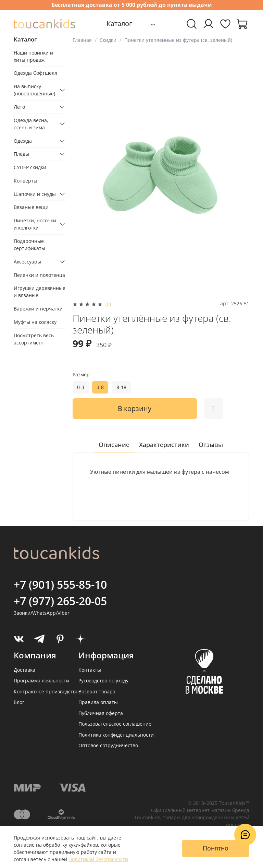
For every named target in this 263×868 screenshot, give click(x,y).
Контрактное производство (46, 691)
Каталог (119, 24)
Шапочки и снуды (35, 194)
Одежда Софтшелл (35, 73)
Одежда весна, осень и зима (31, 124)
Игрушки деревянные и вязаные (40, 292)
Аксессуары (27, 262)
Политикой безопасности (98, 859)
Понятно (216, 848)
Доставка (24, 670)
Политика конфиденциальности (116, 735)
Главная (82, 40)
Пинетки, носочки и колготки (35, 224)
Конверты (26, 181)
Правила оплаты (98, 702)
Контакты (90, 670)
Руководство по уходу (103, 681)
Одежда (23, 141)
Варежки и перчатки (38, 309)
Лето (19, 107)
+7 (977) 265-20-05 (60, 601)
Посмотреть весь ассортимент (34, 339)
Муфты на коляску (35, 322)
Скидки (108, 40)
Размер (81, 375)
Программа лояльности (41, 681)
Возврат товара (97, 691)
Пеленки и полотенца (39, 275)
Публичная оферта (101, 713)
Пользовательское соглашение (115, 724)
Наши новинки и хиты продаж (33, 56)
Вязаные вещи (31, 207)
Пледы (21, 154)
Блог (19, 702)
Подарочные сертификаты (29, 245)
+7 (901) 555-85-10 (60, 584)
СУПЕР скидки (30, 167)
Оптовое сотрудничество (108, 745)
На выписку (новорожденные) (34, 90)
